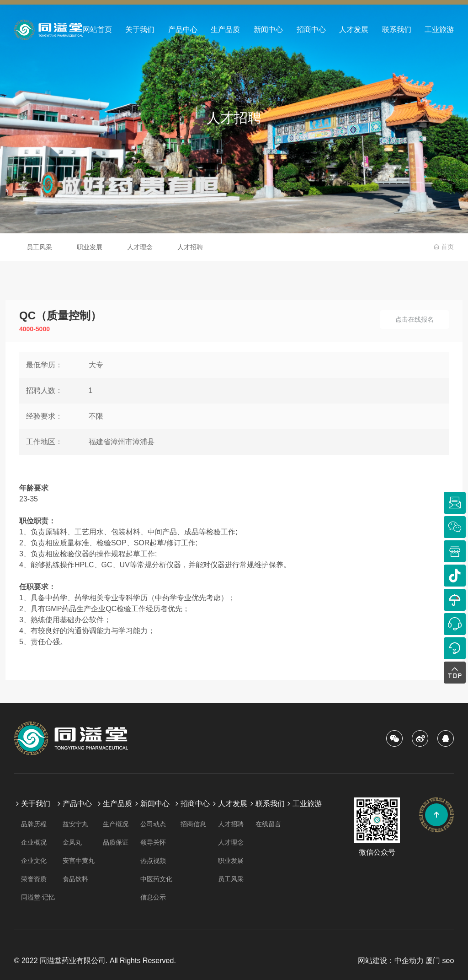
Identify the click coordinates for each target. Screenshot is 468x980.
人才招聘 (234, 118)
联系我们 (397, 30)
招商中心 (311, 30)
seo (448, 961)
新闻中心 (268, 30)
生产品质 (225, 30)
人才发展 (354, 30)
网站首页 (97, 30)
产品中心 (183, 30)
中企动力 (409, 961)
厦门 (433, 961)
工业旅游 (439, 30)
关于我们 (140, 30)
